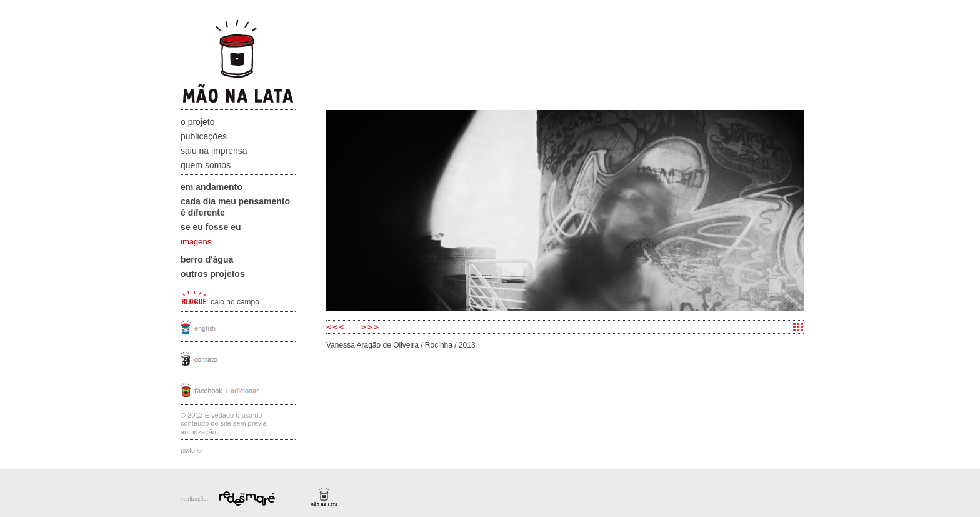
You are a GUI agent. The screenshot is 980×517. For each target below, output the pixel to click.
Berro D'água (207, 259)
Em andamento (212, 187)
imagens (196, 242)
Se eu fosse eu (211, 227)
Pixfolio (191, 450)
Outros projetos (213, 274)
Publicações (204, 136)
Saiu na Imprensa (214, 151)
